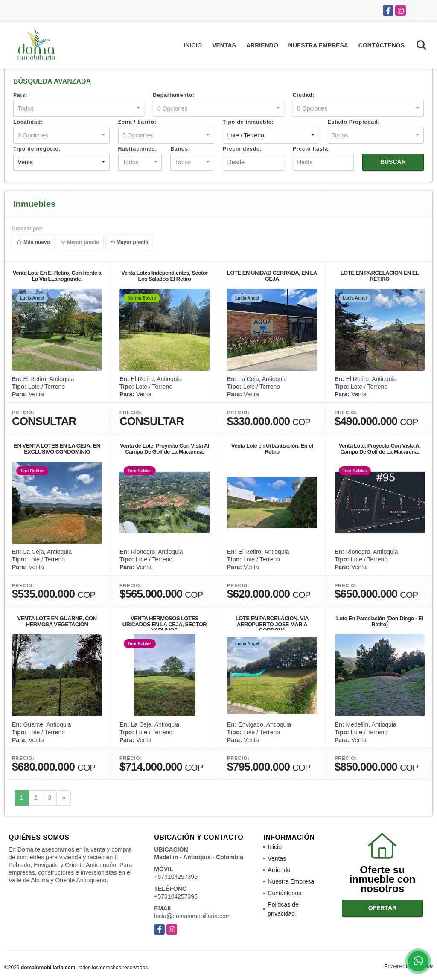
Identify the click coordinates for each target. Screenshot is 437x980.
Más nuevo (33, 243)
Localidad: (28, 122)
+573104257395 (176, 877)
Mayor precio (129, 243)
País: (20, 95)
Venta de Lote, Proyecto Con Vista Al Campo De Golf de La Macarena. (165, 449)
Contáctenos (382, 45)
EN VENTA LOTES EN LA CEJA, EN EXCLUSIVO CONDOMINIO (57, 449)
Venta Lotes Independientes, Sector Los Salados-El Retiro (165, 276)
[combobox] (79, 108)
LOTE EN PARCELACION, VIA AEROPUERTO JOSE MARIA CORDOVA (272, 624)
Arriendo (262, 45)
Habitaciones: (138, 149)
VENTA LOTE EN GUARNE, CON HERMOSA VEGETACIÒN (57, 621)
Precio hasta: (312, 149)
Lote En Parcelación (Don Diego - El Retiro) (380, 621)
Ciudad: (304, 95)
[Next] (64, 798)
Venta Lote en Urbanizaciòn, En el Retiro (272, 449)
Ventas (224, 45)
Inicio (193, 45)
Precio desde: (242, 149)
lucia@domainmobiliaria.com (192, 916)
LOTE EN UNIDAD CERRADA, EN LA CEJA (272, 276)
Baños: (180, 149)
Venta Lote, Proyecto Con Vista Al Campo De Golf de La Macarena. (380, 449)
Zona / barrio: (138, 122)
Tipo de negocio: (37, 149)
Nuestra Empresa (318, 45)
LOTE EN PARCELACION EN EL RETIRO (380, 276)
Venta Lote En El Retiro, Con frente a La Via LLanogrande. (57, 276)
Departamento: (174, 95)
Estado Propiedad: (354, 122)
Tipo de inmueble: (248, 122)
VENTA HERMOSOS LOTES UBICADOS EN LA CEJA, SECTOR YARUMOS (165, 624)
